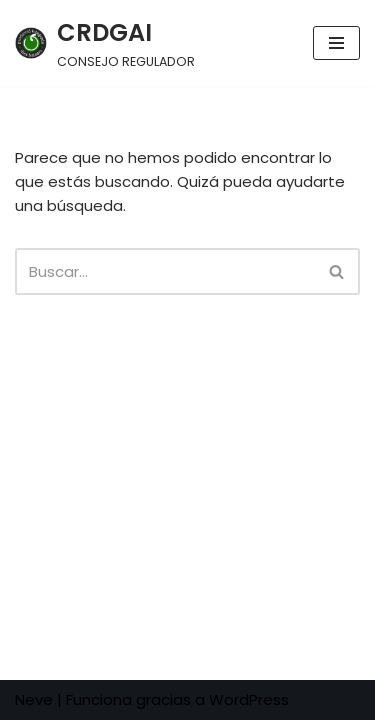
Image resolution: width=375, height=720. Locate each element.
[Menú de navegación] (336, 43)
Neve (34, 699)
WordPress (249, 699)
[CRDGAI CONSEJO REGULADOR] (105, 43)
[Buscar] (165, 271)
